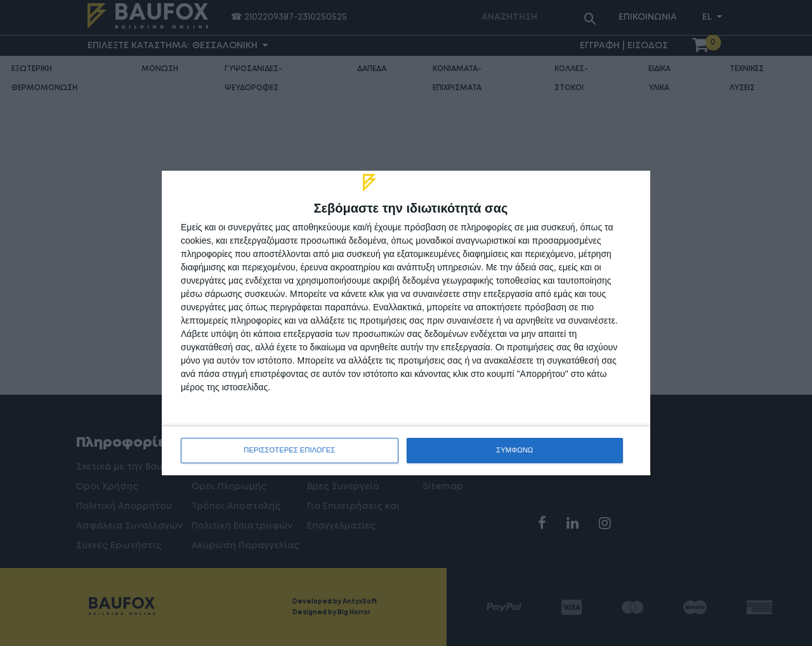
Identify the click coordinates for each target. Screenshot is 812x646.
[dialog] (406, 323)
